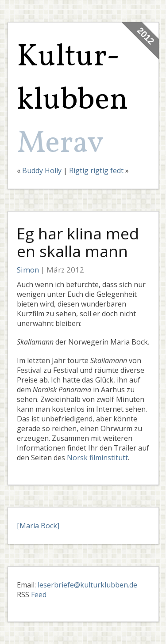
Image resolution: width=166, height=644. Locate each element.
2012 (145, 36)
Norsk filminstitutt (97, 458)
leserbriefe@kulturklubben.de (87, 585)
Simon (28, 270)
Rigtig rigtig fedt (96, 170)
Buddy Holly (42, 170)
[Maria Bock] (38, 526)
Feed (39, 595)
